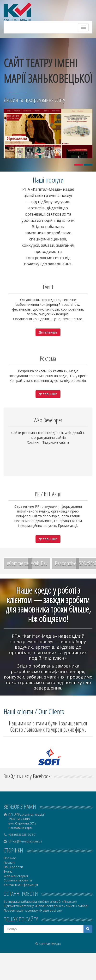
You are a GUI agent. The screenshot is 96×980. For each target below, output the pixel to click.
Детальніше (48, 332)
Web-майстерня (16, 876)
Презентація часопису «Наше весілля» (33, 910)
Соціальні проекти (18, 880)
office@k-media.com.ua (25, 841)
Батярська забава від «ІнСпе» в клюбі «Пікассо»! (40, 902)
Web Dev (39, 563)
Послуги (10, 863)
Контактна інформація (21, 885)
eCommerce (18, 563)
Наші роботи (13, 867)
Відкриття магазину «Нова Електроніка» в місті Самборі (46, 906)
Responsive (66, 563)
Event (8, 871)
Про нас (10, 858)
